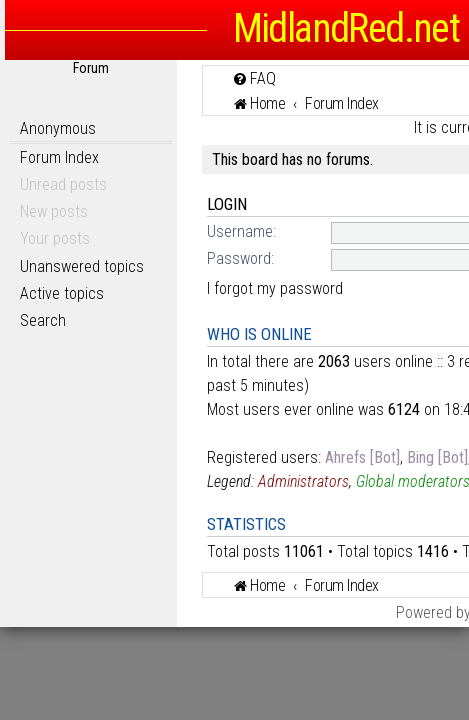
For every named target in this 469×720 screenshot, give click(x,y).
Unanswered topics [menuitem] (82, 266)
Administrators (303, 481)
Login (227, 204)
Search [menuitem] (43, 320)
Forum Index (59, 157)
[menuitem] (254, 78)
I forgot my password (275, 288)
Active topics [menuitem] (62, 293)
